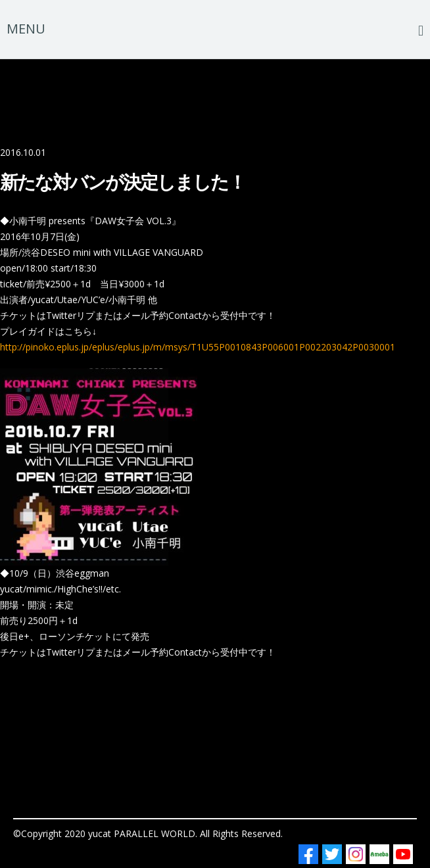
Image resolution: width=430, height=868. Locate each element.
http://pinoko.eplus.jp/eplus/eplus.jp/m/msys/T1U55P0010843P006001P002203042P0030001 (198, 347)
